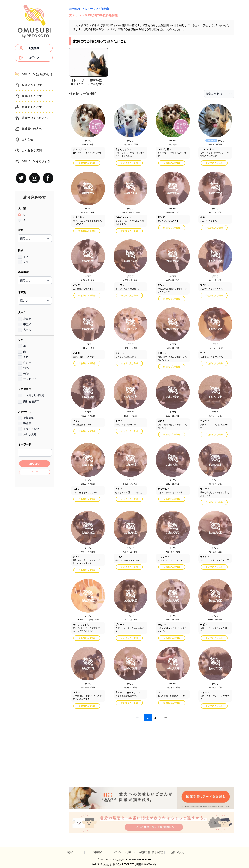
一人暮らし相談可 (34, 395)
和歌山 (105, 9)
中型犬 (27, 324)
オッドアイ (30, 379)
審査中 (27, 423)
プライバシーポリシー (124, 852)
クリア (35, 472)
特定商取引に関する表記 (151, 852)
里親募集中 (30, 418)
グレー (27, 362)
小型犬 (27, 319)
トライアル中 (31, 429)
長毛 (26, 373)
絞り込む (35, 464)
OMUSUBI (75, 9)
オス (26, 257)
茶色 (26, 357)
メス (26, 262)
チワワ (94, 9)
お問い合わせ (178, 852)
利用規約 (98, 852)
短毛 (26, 368)
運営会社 (71, 852)
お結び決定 (30, 434)
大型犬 (27, 330)
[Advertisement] (35, 545)
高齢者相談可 (31, 401)
